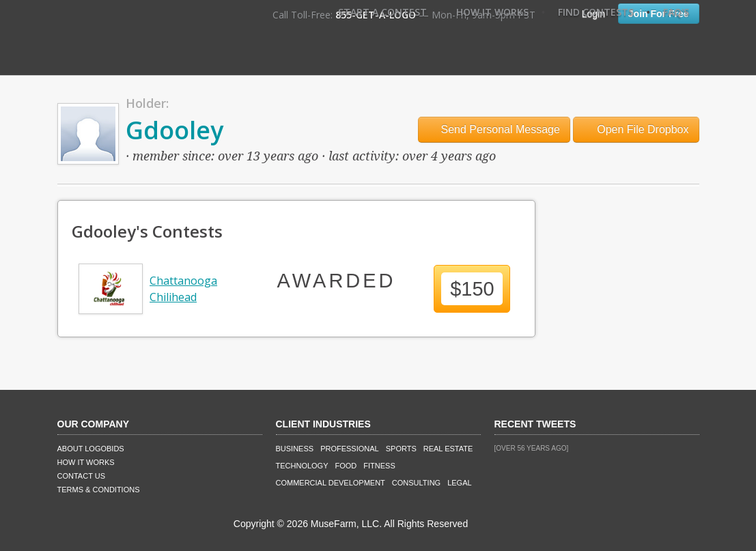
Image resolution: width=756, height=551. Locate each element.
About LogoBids (91, 449)
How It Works (492, 12)
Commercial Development (331, 483)
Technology (302, 466)
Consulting (416, 483)
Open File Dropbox (636, 129)
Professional (350, 449)
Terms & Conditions (99, 490)
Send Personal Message (494, 129)
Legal (459, 483)
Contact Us (82, 476)
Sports (401, 449)
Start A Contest (382, 12)
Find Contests (596, 12)
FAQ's (676, 12)
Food (346, 466)
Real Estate (448, 449)
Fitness (379, 466)
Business (295, 449)
